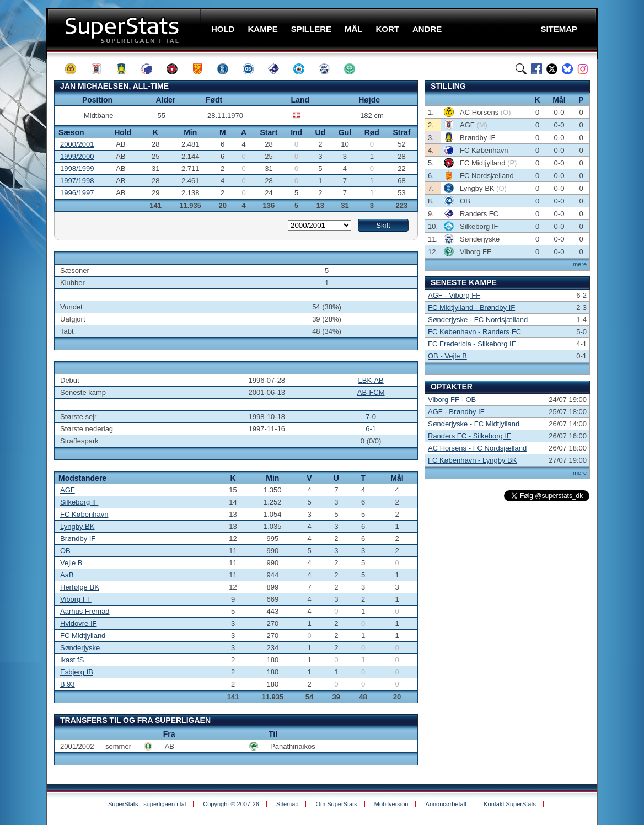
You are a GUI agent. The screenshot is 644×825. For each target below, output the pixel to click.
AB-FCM (371, 392)
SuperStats (125, 30)
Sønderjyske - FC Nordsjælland (478, 320)
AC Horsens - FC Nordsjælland (477, 448)
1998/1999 (77, 168)
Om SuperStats (336, 804)
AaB (67, 575)
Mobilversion (391, 804)
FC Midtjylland (83, 636)
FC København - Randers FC (474, 332)
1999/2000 (77, 156)
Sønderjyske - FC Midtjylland (474, 424)
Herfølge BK (80, 587)
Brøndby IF (78, 539)
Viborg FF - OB (452, 400)
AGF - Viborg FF (454, 295)
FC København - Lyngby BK (472, 460)
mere (580, 264)
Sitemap (287, 804)
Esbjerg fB (77, 672)
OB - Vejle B (447, 356)
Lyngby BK (77, 526)
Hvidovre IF (78, 623)
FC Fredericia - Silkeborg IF (472, 344)
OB (65, 551)
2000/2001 (77, 144)
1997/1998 (77, 181)
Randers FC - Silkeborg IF (469, 436)
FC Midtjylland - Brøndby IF (471, 307)
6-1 (371, 429)
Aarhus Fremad (85, 611)
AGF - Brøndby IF (456, 412)
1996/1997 (77, 193)
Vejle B (71, 563)
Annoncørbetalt (446, 804)
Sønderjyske (80, 648)
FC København (84, 514)
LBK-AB (371, 380)
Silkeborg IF (79, 502)
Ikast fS (72, 660)
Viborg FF (76, 599)
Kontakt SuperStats (510, 804)
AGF (68, 490)
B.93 (68, 684)
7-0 (371, 417)
